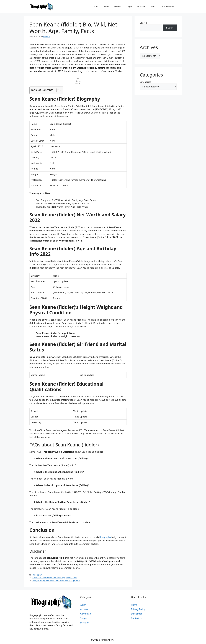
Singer (129, 7)
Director (85, 623)
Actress (117, 7)
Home (96, 7)
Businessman (168, 7)
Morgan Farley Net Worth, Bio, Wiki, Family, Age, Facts (56, 580)
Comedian (86, 614)
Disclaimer (137, 614)
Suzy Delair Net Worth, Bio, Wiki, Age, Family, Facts (55, 578)
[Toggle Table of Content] (57, 90)
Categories (145, 82)
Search (143, 23)
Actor (106, 7)
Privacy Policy (138, 609)
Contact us (137, 618)
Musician (141, 7)
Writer (153, 7)
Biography (37, 575)
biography (105, 537)
